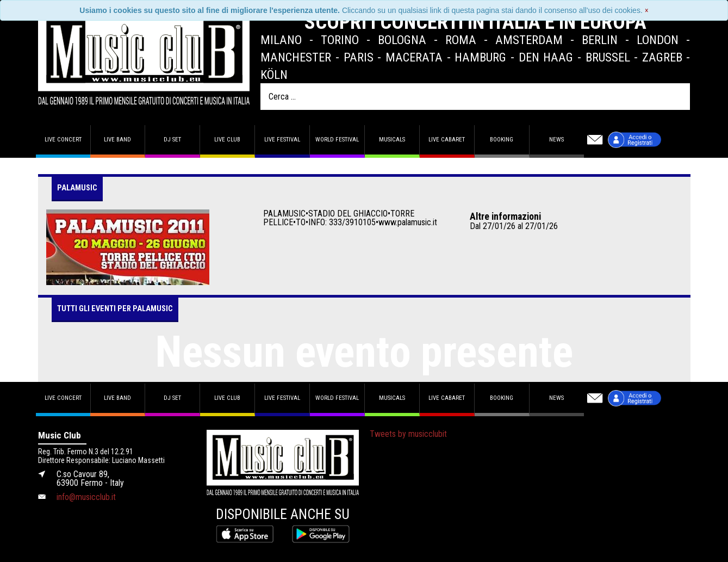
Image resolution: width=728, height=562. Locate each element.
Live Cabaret (447, 140)
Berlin (600, 40)
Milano (281, 40)
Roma (461, 40)
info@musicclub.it (86, 497)
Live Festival (282, 140)
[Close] (647, 10)
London (658, 40)
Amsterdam (529, 40)
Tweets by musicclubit (408, 434)
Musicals (392, 140)
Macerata (414, 57)
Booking (502, 140)
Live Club (227, 140)
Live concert (63, 140)
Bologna (402, 40)
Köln (274, 75)
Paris (359, 57)
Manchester (296, 57)
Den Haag (546, 57)
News (556, 140)
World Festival (337, 140)
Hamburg (480, 57)
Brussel (608, 57)
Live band (117, 140)
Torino (340, 40)
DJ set (172, 140)
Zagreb (662, 57)
